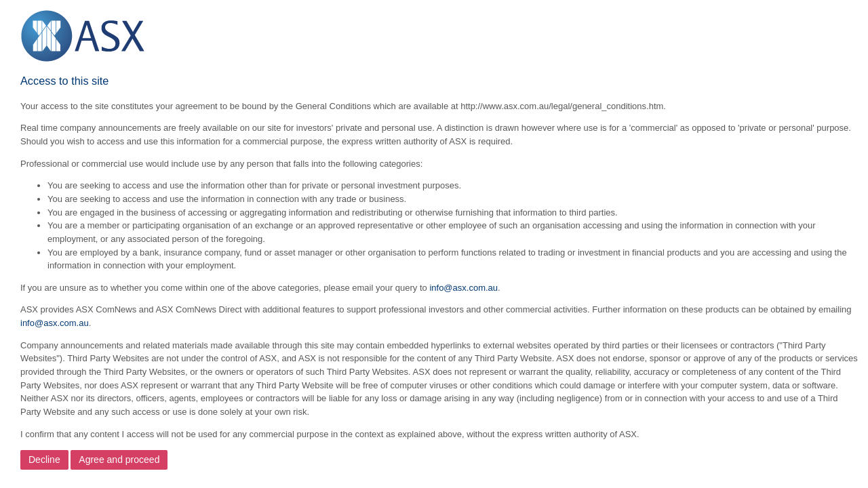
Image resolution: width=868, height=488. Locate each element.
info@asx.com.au (463, 288)
